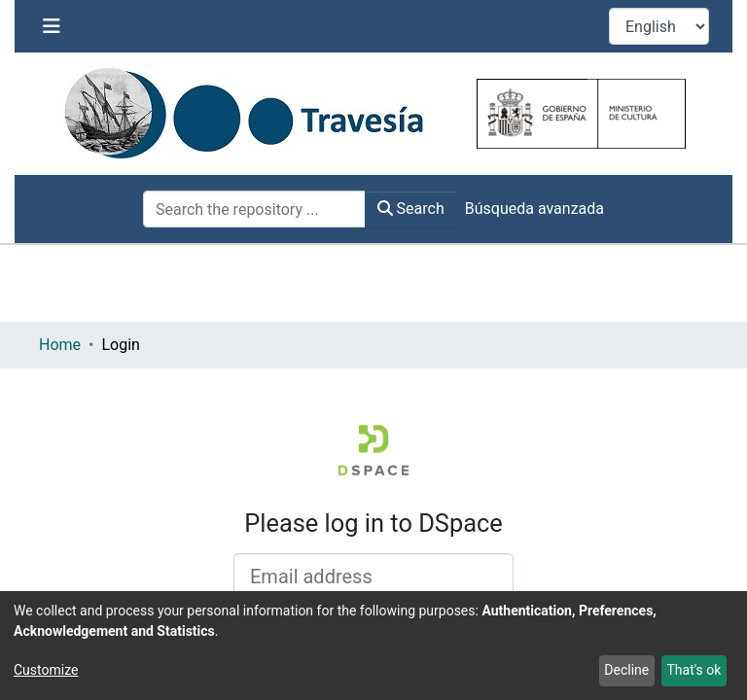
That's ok (694, 670)
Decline (626, 670)
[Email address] (373, 577)
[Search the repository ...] (254, 209)
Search (411, 209)
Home (60, 345)
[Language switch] (659, 26)
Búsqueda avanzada (534, 209)
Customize (46, 670)
